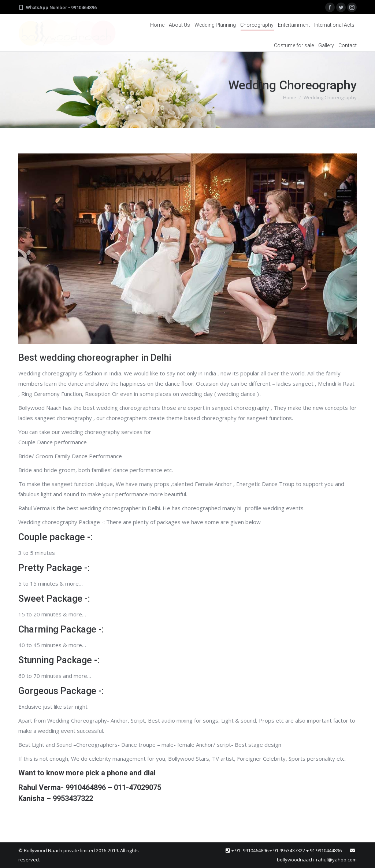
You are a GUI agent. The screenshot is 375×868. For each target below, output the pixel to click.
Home (290, 97)
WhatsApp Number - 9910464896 (61, 8)
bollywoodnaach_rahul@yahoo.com (317, 860)
